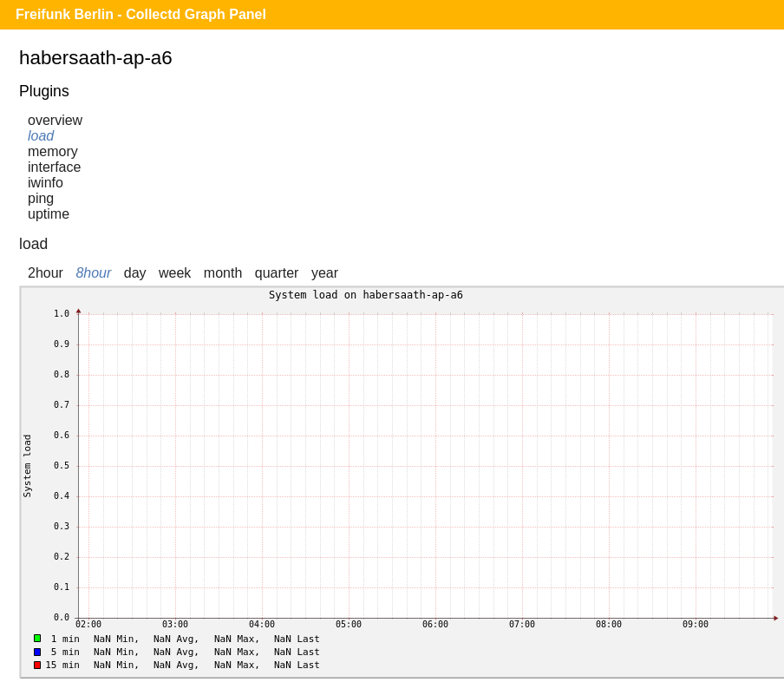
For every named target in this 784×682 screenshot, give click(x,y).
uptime (49, 214)
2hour (46, 273)
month (223, 273)
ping (41, 198)
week (175, 273)
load (41, 136)
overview (55, 120)
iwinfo (46, 183)
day (135, 273)
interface (54, 167)
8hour (93, 273)
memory (53, 151)
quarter (277, 273)
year (325, 273)
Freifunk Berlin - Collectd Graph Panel (141, 14)
